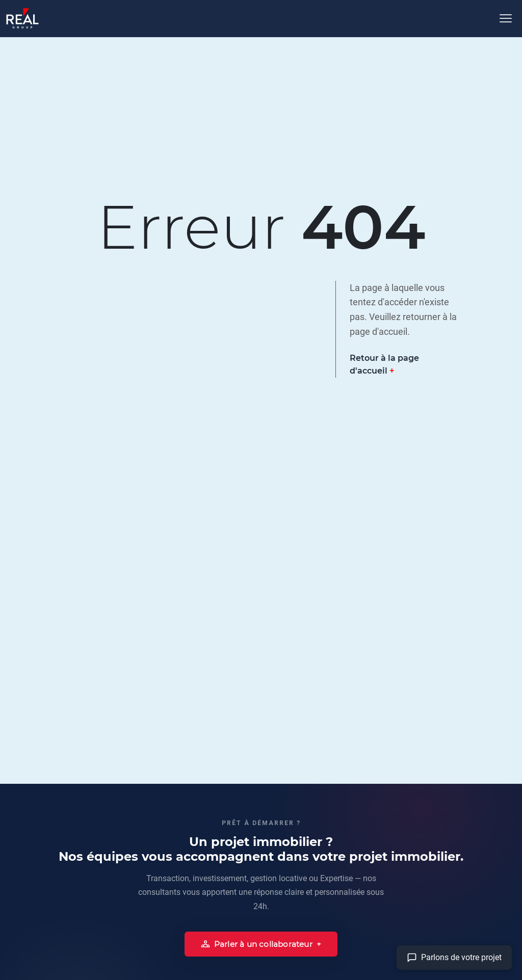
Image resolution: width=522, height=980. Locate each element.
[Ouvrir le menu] (506, 18)
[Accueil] (22, 18)
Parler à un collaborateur (257, 944)
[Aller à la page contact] (454, 958)
